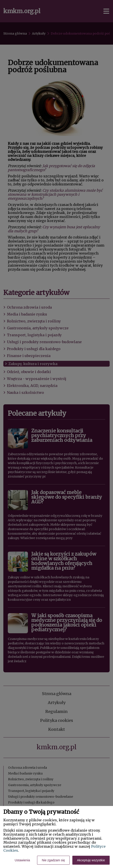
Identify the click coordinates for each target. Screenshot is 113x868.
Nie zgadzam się (53, 860)
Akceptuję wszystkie (91, 860)
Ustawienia (22, 860)
